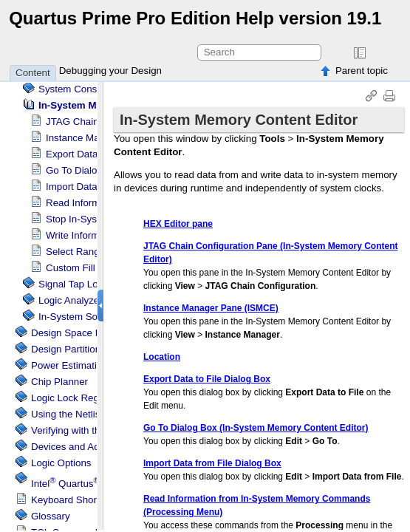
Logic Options (61, 463)
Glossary (51, 516)
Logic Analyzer (95, 284)
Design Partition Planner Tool (95, 349)
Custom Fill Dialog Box (96, 268)
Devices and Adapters (79, 447)
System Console (74, 89)
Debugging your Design (110, 71)
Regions (74, 398)
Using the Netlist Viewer (83, 414)
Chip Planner (59, 382)
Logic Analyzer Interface (91, 300)
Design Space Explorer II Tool (96, 333)
